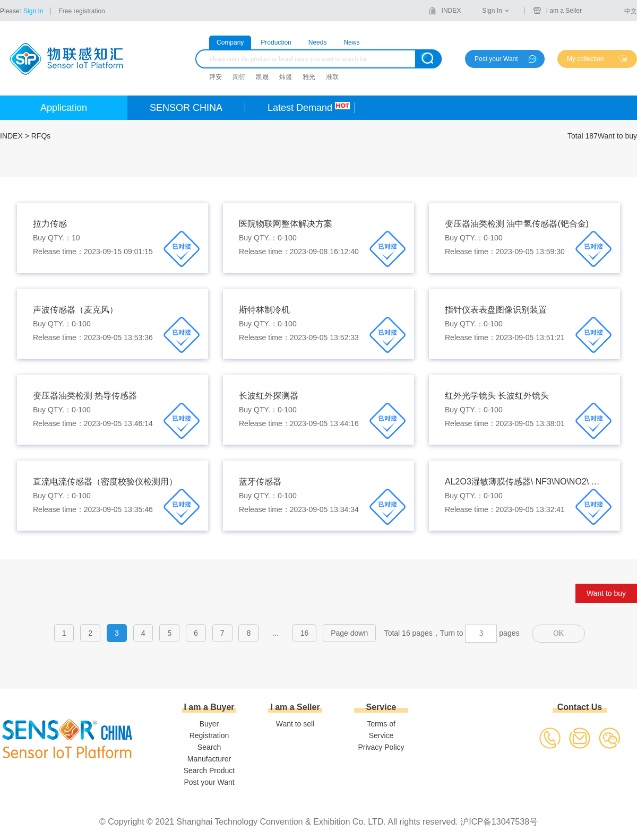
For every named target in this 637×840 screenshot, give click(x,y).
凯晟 (262, 77)
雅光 (309, 77)
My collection (585, 59)
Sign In (33, 11)
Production (276, 42)
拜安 (216, 77)
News (351, 42)
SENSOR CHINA (186, 108)
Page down (349, 633)
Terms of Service (381, 730)
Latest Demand (300, 108)
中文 (631, 11)
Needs (318, 42)
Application (64, 108)
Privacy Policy (381, 747)
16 (305, 633)
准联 (332, 77)
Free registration (81, 11)
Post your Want (496, 59)
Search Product (209, 770)
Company (230, 42)
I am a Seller (564, 11)
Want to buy (606, 593)
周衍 (239, 77)
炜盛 (286, 77)
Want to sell (295, 724)
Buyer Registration (209, 730)
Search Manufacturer (209, 753)
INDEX (451, 11)
